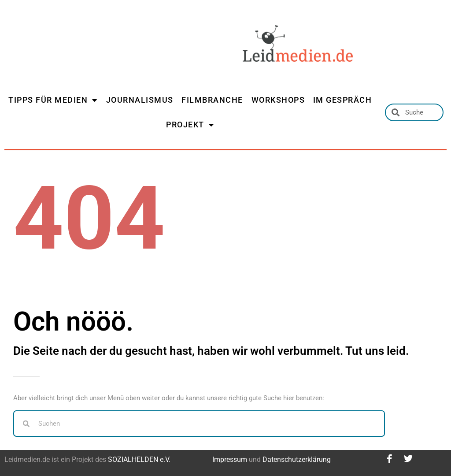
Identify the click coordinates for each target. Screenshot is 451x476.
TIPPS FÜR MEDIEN (53, 100)
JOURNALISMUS (140, 100)
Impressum (230, 459)
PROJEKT (190, 125)
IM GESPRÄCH (343, 100)
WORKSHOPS (278, 100)
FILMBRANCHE (212, 100)
